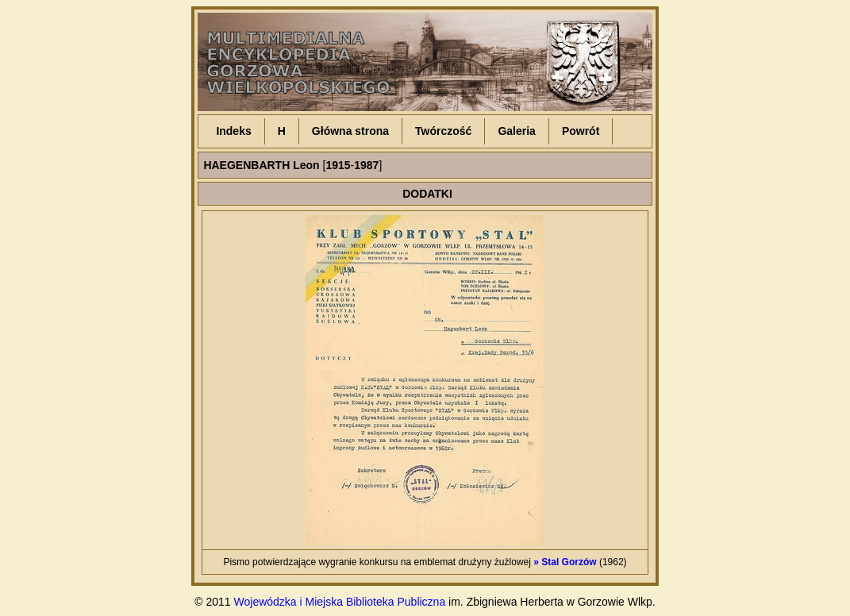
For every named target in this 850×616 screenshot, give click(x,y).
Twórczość (443, 131)
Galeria (516, 131)
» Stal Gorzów (565, 562)
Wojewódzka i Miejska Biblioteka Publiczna (340, 602)
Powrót (581, 131)
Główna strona (350, 131)
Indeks (233, 131)
